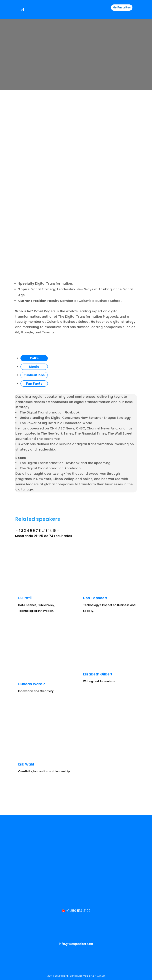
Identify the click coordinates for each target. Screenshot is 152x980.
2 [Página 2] (22, 435)
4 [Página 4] (28, 435)
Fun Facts (34, 288)
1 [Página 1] (20, 435)
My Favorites (122, 7)
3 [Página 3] (25, 435)
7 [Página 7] (37, 435)
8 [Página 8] (40, 435)
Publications (34, 279)
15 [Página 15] (54, 435)
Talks (34, 262)
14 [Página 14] (50, 435)
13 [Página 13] (46, 435)
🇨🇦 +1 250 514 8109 (76, 815)
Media (34, 271)
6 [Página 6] (34, 435)
